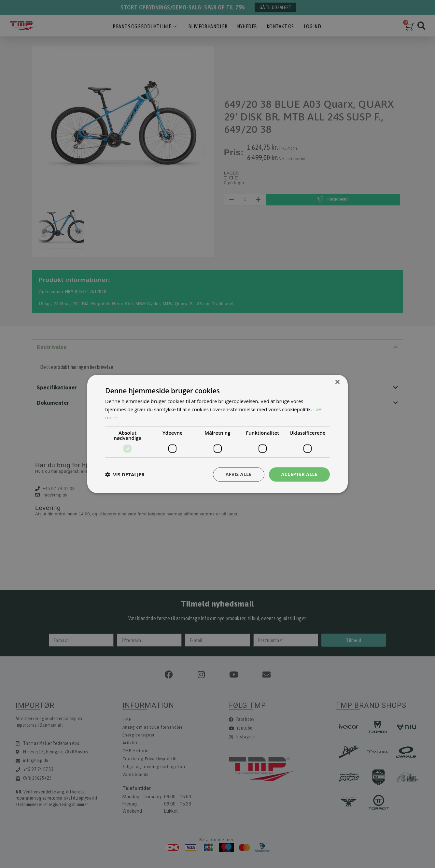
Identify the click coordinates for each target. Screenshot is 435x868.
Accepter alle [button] (299, 474)
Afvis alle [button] (239, 474)
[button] (125, 474)
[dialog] (218, 434)
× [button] (337, 382)
